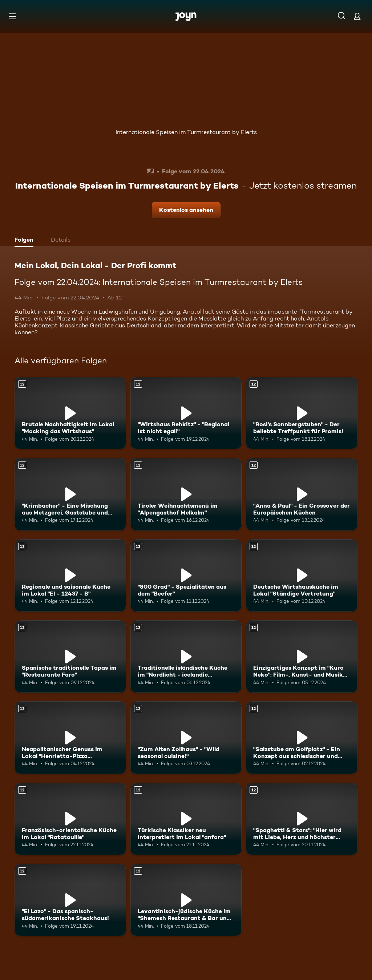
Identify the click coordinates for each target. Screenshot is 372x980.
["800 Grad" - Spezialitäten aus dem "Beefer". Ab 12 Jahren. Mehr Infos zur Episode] (186, 575)
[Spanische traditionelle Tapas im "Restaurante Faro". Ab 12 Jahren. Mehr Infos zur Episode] (70, 656)
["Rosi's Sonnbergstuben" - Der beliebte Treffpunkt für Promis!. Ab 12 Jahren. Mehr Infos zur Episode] (302, 413)
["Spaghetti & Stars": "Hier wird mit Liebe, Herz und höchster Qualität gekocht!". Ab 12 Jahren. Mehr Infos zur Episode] (302, 819)
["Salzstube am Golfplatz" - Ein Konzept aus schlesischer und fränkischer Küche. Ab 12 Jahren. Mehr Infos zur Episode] (302, 737)
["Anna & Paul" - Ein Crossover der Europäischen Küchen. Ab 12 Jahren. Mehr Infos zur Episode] (302, 494)
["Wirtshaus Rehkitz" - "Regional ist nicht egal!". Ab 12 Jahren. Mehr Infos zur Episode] (186, 413)
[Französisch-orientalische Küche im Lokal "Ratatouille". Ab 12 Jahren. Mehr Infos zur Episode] (70, 819)
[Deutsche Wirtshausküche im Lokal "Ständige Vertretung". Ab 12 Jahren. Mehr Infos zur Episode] (302, 575)
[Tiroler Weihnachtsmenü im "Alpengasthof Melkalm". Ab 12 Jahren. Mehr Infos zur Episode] (186, 494)
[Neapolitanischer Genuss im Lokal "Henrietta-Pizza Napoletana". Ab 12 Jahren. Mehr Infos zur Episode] (70, 737)
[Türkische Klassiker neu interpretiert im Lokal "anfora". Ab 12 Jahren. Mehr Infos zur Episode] (186, 819)
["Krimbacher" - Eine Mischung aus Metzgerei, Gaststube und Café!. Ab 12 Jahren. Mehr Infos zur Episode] (70, 494)
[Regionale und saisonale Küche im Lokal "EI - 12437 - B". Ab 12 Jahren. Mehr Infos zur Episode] (70, 575)
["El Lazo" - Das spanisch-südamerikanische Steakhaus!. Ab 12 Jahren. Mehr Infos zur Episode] (70, 900)
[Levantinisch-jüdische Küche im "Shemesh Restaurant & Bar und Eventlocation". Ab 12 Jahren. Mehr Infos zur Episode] (186, 900)
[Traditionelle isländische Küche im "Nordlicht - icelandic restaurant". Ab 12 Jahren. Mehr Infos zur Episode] (186, 656)
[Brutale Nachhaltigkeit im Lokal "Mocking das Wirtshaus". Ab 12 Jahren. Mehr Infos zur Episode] (70, 413)
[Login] (357, 16)
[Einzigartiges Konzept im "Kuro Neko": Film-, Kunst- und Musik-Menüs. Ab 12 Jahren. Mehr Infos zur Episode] (302, 656)
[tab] (26, 241)
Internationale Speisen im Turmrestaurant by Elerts (186, 132)
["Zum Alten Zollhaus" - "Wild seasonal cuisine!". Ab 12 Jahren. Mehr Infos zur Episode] (186, 737)
